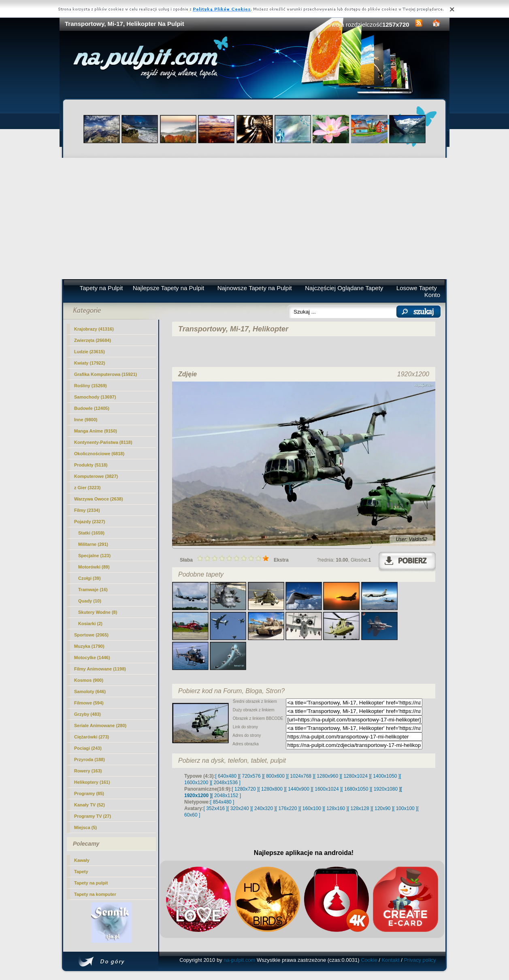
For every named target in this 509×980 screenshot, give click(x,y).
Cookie (369, 960)
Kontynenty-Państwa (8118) (103, 442)
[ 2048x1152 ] (226, 795)
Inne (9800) (86, 420)
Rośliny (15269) (91, 386)
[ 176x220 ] (288, 808)
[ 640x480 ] (227, 776)
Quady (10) (90, 601)
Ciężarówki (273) (92, 737)
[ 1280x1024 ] (356, 776)
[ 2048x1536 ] (226, 783)
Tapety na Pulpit (101, 288)
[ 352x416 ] (216, 808)
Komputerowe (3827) (96, 476)
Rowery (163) (88, 771)
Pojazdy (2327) (89, 522)
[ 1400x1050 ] (385, 776)
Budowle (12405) (92, 408)
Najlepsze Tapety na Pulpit (169, 288)
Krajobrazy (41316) (94, 329)
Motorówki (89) (94, 567)
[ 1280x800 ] (272, 789)
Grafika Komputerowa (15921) (105, 374)
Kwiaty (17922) (89, 363)
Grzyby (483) (87, 714)
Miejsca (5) (85, 827)
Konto (432, 295)
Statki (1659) (91, 533)
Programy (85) (89, 793)
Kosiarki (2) (90, 624)
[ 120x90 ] (382, 808)
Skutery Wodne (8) (98, 612)
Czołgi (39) (89, 578)
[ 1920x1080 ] (386, 789)
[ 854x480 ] (222, 802)
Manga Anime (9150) (96, 431)
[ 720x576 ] (251, 776)
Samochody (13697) (95, 397)
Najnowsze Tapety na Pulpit (255, 288)
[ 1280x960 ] (328, 776)
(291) (93, 544)
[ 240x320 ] (263, 808)
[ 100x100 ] (405, 808)
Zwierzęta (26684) (93, 340)
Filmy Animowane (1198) (100, 669)
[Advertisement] (255, 218)
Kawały (82, 860)
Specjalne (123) (94, 556)
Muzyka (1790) (89, 646)
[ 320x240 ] (240, 808)
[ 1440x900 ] (299, 789)
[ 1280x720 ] (245, 789)
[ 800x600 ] (275, 776)
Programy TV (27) (93, 816)
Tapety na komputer (95, 894)
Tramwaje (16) (93, 590)
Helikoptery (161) (92, 782)
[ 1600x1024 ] (327, 789)
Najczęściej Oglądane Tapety (344, 288)
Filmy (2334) (87, 510)
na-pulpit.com (239, 960)
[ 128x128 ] (360, 808)
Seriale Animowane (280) (100, 725)
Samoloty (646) (90, 692)
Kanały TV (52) (89, 805)
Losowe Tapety (417, 288)
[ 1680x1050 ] (356, 789)
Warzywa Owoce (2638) (99, 499)
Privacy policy (420, 960)
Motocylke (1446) (92, 658)
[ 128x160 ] (336, 808)
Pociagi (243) (88, 748)
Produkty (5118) (91, 465)
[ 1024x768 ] (301, 776)
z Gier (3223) (87, 488)
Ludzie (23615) (89, 352)
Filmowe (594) (89, 703)
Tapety (81, 872)
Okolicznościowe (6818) (99, 454)
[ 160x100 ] (312, 808)
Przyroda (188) (89, 759)
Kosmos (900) (89, 680)
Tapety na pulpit (91, 883)
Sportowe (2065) (91, 635)
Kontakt (390, 960)
